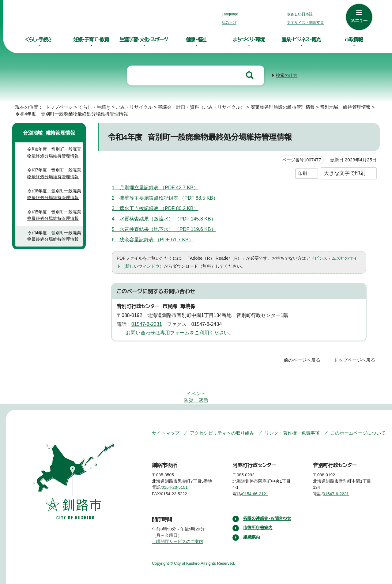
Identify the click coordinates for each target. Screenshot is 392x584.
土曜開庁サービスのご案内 (177, 529)
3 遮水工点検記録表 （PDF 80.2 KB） (158, 208)
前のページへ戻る (304, 359)
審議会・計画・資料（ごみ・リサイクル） (189, 106)
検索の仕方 (287, 75)
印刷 (303, 173)
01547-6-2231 (149, 323)
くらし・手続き (39, 40)
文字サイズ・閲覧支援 (304, 23)
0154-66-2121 (260, 475)
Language (232, 14)
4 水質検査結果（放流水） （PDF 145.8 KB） (164, 218)
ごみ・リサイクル (128, 106)
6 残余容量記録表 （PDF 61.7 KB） (155, 239)
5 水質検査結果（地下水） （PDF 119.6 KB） (164, 228)
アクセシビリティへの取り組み (218, 414)
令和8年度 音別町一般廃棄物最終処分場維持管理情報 (54, 152)
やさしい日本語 (300, 14)
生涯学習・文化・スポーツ (144, 40)
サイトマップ (164, 414)
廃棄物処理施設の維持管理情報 (265, 106)
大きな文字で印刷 (345, 173)
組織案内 (252, 525)
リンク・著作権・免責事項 (283, 414)
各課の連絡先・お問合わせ (268, 506)
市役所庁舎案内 (258, 515)
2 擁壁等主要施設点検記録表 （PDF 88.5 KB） (168, 197)
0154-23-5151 (179, 475)
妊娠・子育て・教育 (91, 40)
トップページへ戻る (355, 359)
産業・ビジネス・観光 (301, 40)
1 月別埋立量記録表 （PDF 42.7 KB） (158, 187)
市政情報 (354, 40)
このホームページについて (346, 414)
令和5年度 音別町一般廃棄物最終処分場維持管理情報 (54, 215)
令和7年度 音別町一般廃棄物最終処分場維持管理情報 (54, 173)
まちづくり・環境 (249, 40)
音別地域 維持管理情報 (329, 106)
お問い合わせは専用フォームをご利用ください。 (177, 332)
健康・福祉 (196, 40)
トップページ (57, 106)
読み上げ (229, 23)
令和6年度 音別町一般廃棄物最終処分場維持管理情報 (54, 194)
